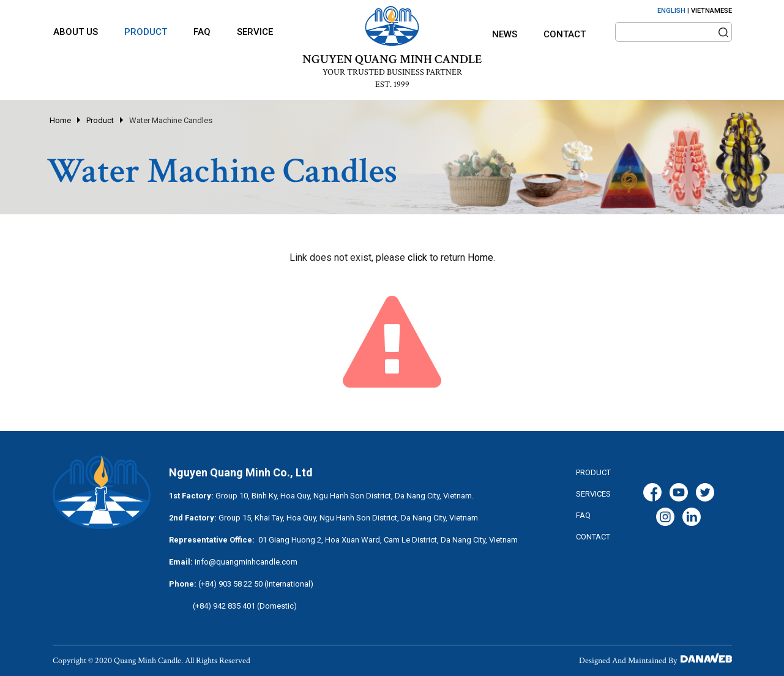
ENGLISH (671, 11)
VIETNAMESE (711, 11)
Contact (565, 34)
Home (60, 120)
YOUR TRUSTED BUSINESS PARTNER (392, 72)
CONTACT (593, 537)
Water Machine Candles (171, 120)
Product (100, 120)
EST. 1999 (392, 85)
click (417, 257)
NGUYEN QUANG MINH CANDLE (392, 59)
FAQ (583, 515)
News (505, 34)
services (593, 494)
